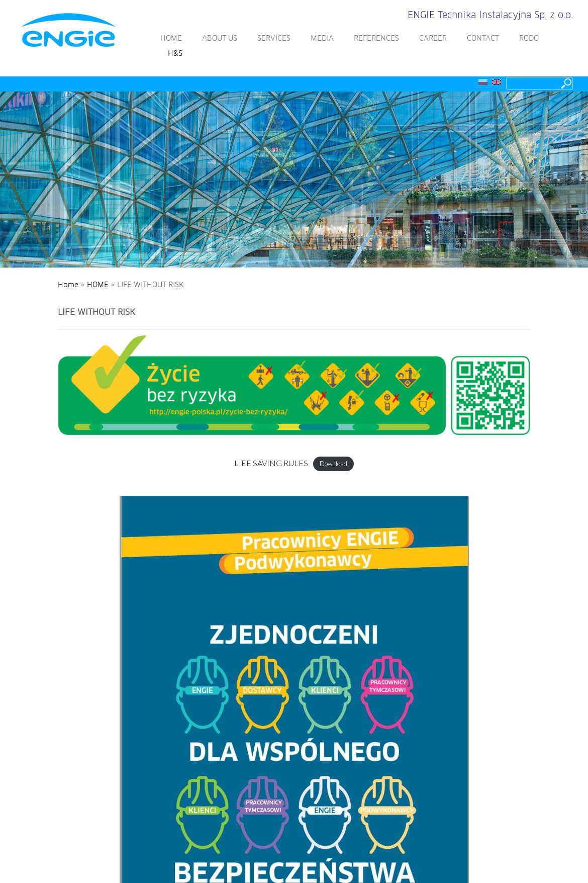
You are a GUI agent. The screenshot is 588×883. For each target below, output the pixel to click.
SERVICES (274, 39)
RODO (529, 39)
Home (68, 285)
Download (333, 464)
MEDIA (322, 39)
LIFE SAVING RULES (271, 463)
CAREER (433, 39)
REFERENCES (376, 39)
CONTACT (483, 39)
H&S (175, 54)
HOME (171, 39)
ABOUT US (220, 39)
